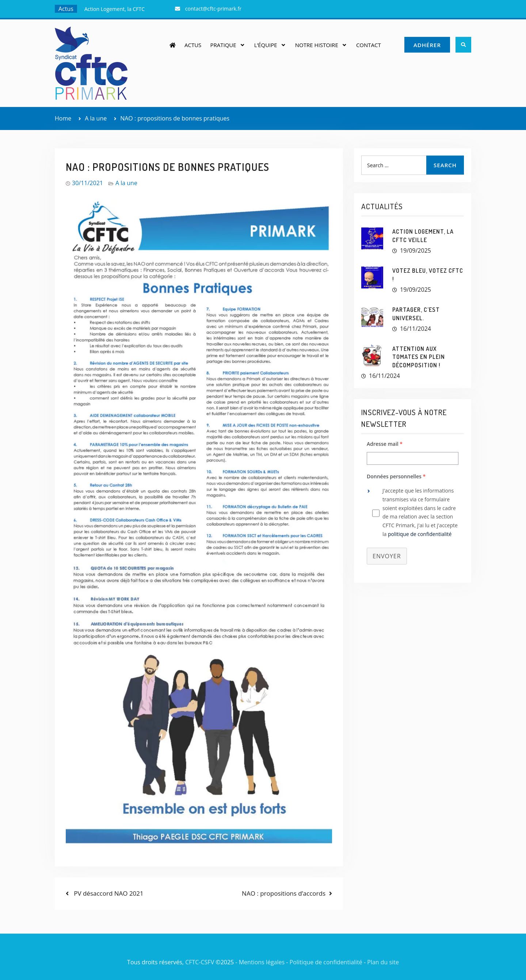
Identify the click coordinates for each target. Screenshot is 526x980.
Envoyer (387, 556)
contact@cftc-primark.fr (213, 9)
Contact (369, 45)
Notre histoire (317, 45)
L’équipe (266, 45)
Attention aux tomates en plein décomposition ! (419, 357)
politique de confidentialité (420, 534)
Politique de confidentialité (326, 962)
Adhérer (427, 45)
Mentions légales (262, 962)
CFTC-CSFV (200, 962)
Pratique (223, 45)
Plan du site (383, 962)
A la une (126, 183)
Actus (193, 45)
